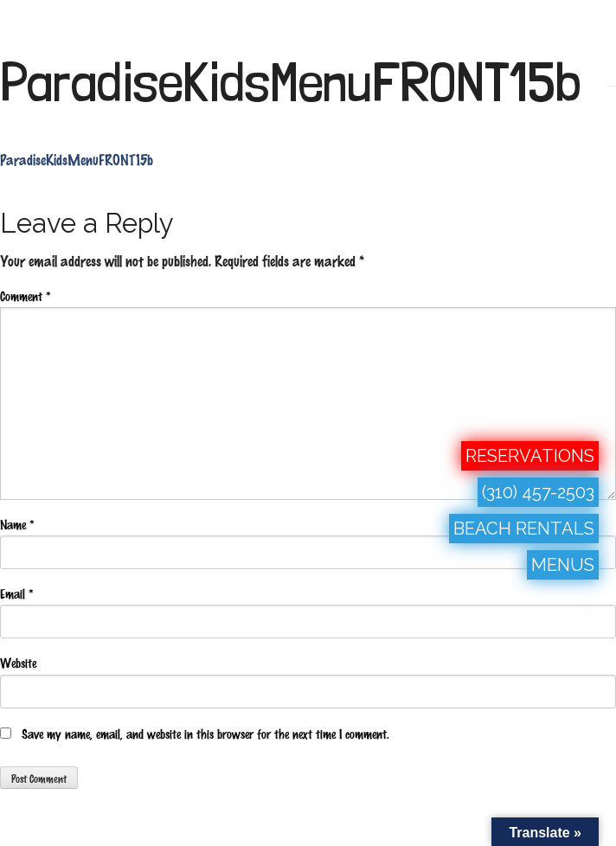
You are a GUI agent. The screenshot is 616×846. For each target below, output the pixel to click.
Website (18, 663)
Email (16, 593)
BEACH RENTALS (524, 529)
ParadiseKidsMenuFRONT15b (290, 82)
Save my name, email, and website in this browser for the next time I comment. (205, 734)
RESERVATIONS (530, 456)
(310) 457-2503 (538, 492)
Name (17, 524)
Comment (25, 296)
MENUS (563, 565)
